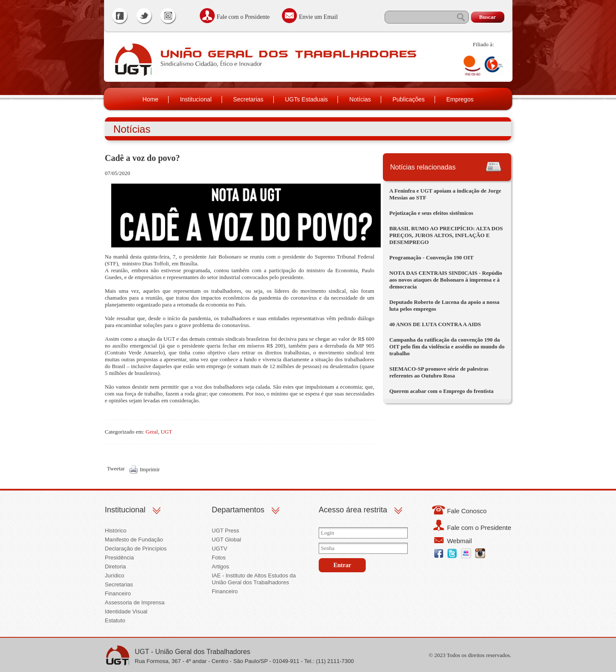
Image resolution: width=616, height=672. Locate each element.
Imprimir (150, 469)
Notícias (360, 99)
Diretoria (115, 566)
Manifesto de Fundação (134, 540)
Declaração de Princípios (136, 549)
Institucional (196, 99)
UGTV (219, 549)
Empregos (460, 99)
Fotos (219, 558)
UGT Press (225, 531)
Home (150, 99)
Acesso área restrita (353, 510)
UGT (167, 432)
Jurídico (115, 575)
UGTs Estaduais (306, 99)
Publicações (409, 99)
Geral (152, 432)
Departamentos (238, 510)
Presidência (119, 558)
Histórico (116, 531)
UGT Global (226, 540)
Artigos (220, 566)
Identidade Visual (126, 611)
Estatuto (115, 620)
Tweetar (116, 468)
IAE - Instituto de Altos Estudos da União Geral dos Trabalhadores (254, 579)
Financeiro (118, 593)
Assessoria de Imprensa (135, 602)
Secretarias (248, 99)
